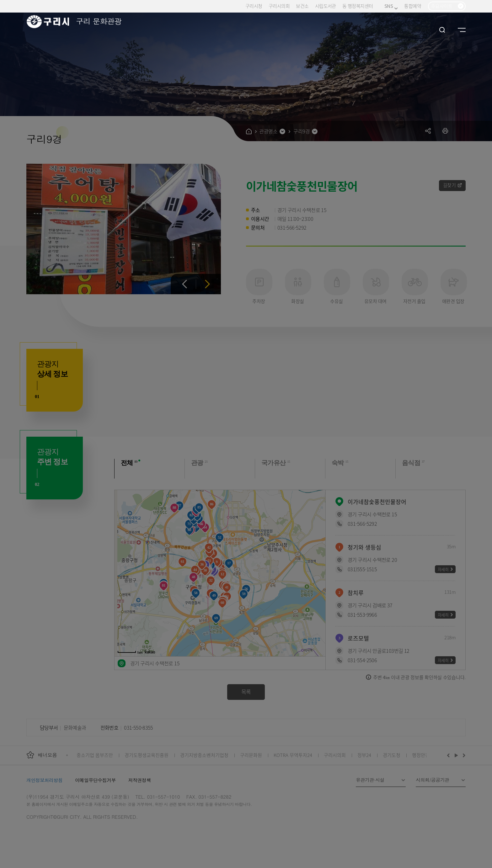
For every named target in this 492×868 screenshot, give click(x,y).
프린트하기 (445, 131)
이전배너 (450, 755)
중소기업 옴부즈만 (95, 755)
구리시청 (254, 6)
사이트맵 (462, 30)
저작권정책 (140, 780)
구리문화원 (251, 755)
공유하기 (428, 131)
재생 (456, 755)
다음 (207, 284)
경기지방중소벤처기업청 (204, 755)
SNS (391, 6)
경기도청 (392, 755)
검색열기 (442, 30)
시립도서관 (326, 6)
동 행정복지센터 (358, 6)
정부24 (364, 755)
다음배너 (463, 755)
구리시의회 (279, 6)
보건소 (302, 6)
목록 (246, 692)
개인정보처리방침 (44, 780)
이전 (184, 284)
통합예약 (413, 6)
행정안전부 (423, 755)
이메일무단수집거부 (95, 780)
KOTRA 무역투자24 (293, 755)
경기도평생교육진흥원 (147, 755)
